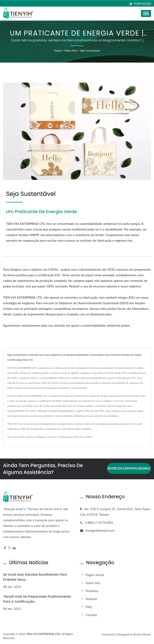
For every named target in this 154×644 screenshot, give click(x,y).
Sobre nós (71, 50)
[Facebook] (5, 548)
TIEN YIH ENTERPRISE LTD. (43, 634)
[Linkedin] (14, 548)
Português (142, 4)
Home (58, 50)
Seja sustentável (90, 50)
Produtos (92, 591)
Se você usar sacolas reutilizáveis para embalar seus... (35, 577)
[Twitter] (9, 548)
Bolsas (30, 437)
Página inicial (95, 575)
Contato (91, 615)
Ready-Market (142, 634)
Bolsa (23, 437)
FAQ (89, 607)
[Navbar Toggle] (146, 13)
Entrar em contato (83, 437)
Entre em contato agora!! (129, 468)
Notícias (91, 599)
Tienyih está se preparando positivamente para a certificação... (37, 599)
